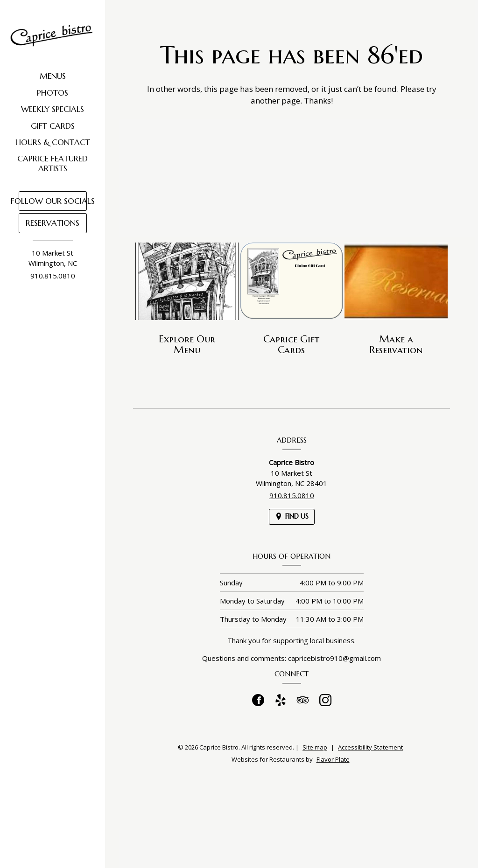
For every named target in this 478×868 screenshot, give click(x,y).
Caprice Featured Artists (53, 163)
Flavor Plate (333, 759)
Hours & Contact (53, 142)
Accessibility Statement (370, 747)
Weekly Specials (53, 109)
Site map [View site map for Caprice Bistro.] (315, 747)
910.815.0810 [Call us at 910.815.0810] (53, 276)
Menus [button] (53, 76)
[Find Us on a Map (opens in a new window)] (292, 517)
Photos (53, 93)
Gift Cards (53, 126)
